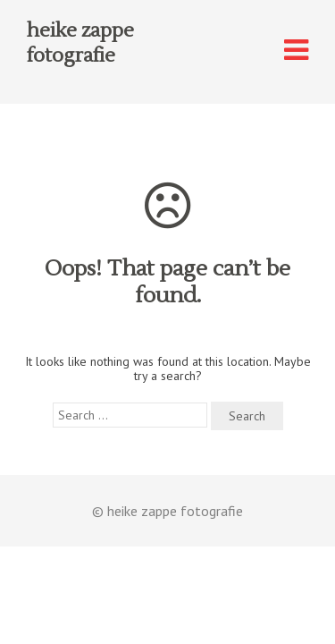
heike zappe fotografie (80, 43)
